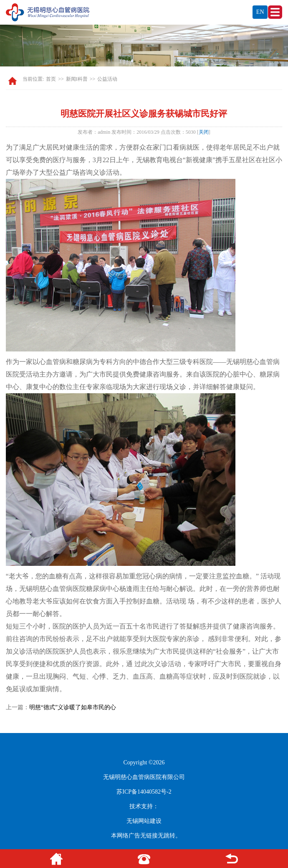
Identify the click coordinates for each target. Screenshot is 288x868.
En (260, 12)
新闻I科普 (77, 79)
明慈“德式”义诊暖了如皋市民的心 (73, 707)
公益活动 (107, 79)
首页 (51, 79)
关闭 (204, 132)
